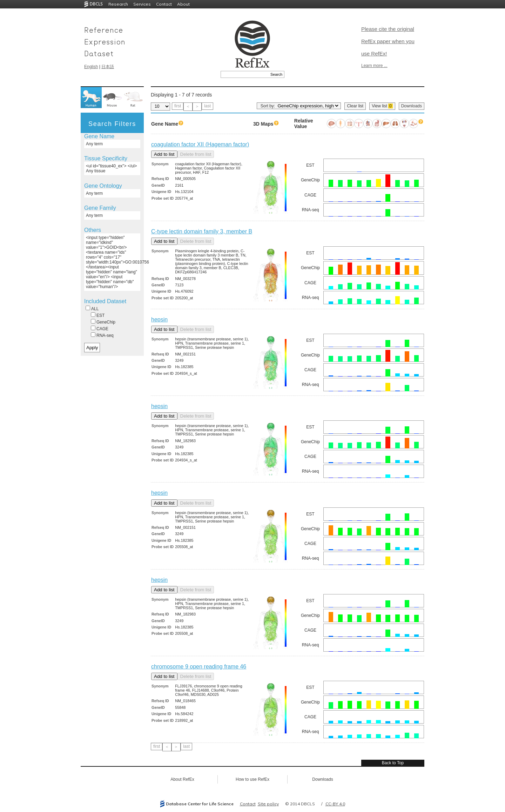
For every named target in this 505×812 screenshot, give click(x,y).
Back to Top (393, 763)
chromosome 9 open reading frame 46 (199, 667)
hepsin (159, 320)
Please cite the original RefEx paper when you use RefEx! (388, 41)
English (91, 67)
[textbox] (245, 74)
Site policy (268, 804)
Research (118, 4)
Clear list (355, 106)
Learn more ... (374, 66)
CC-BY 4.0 (335, 804)
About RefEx (182, 779)
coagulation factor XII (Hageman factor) (200, 144)
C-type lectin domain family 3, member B (202, 231)
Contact (164, 4)
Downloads (412, 106)
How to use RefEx (252, 779)
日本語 (108, 67)
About (183, 4)
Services (142, 4)
